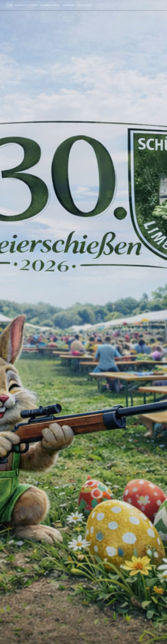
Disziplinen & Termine (26, 5)
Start (10, 5)
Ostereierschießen (50, 5)
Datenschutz (84, 5)
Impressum (68, 5)
